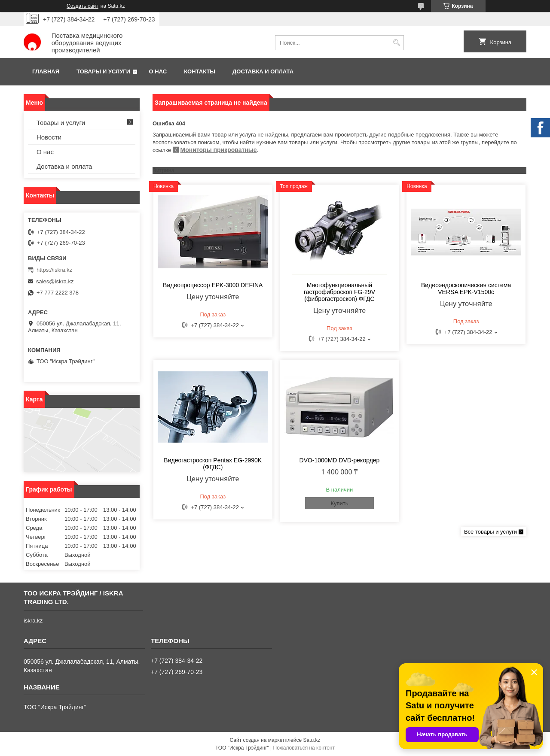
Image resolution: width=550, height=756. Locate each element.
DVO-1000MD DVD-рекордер (340, 460)
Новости (49, 137)
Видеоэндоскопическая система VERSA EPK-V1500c (466, 288)
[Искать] (396, 43)
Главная (46, 71)
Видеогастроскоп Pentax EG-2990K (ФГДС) (213, 464)
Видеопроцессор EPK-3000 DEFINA (213, 285)
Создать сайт (82, 6)
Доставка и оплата (263, 71)
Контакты (200, 71)
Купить (339, 503)
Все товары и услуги (490, 532)
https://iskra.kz (54, 270)
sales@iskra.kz (55, 281)
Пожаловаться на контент (304, 748)
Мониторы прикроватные (219, 150)
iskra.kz (33, 621)
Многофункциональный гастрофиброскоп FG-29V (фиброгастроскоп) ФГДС (339, 292)
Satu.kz (312, 740)
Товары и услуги (103, 71)
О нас (158, 71)
